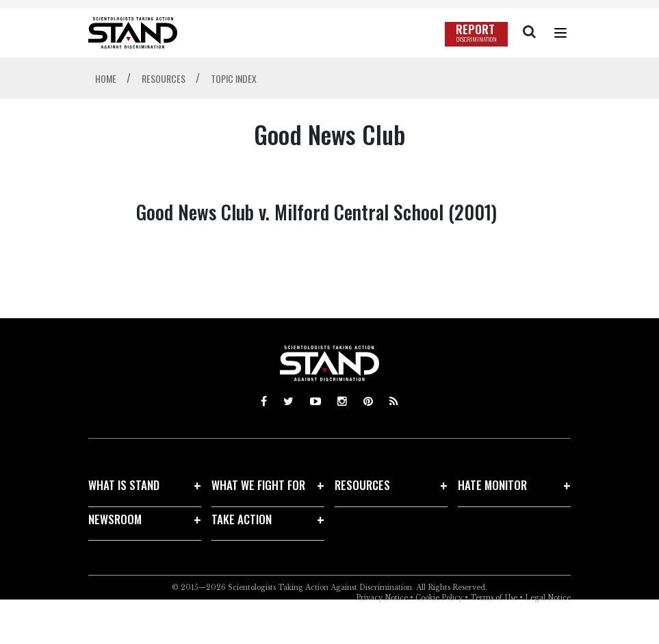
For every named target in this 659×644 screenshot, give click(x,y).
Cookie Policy (439, 598)
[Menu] (560, 33)
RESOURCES (362, 485)
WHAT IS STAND (124, 485)
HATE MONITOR (492, 485)
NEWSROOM (115, 519)
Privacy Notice (382, 598)
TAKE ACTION (242, 519)
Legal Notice (548, 598)
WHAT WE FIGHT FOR (258, 485)
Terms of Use (494, 598)
